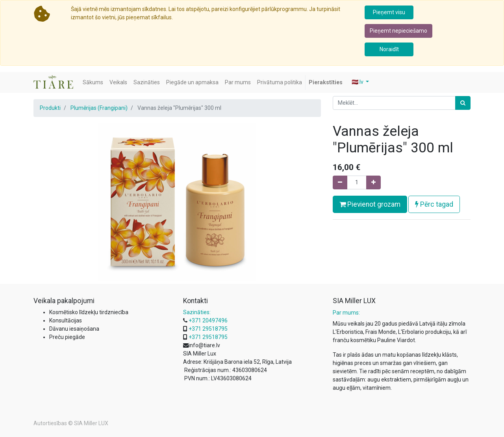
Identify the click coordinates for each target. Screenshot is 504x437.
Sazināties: (197, 312)
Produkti (50, 108)
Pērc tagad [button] (434, 204)
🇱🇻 (358, 82)
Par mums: (346, 313)
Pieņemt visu (389, 12)
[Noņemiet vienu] (340, 182)
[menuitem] (93, 82)
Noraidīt (389, 49)
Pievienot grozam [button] (370, 204)
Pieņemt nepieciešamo (398, 31)
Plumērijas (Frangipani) (99, 108)
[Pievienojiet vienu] (373, 182)
